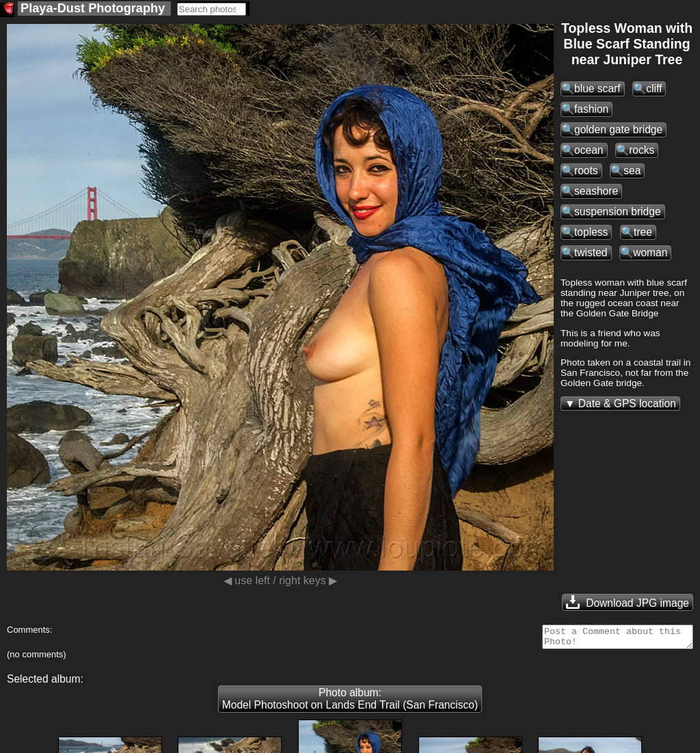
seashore (596, 191)
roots (586, 170)
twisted (591, 252)
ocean (589, 150)
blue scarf (597, 88)
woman (650, 252)
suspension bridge (618, 211)
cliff (654, 88)
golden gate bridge (618, 129)
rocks (642, 150)
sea (632, 170)
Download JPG (628, 602)
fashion (591, 109)
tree (643, 232)
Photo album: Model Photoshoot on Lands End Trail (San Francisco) (350, 703)
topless (591, 232)
